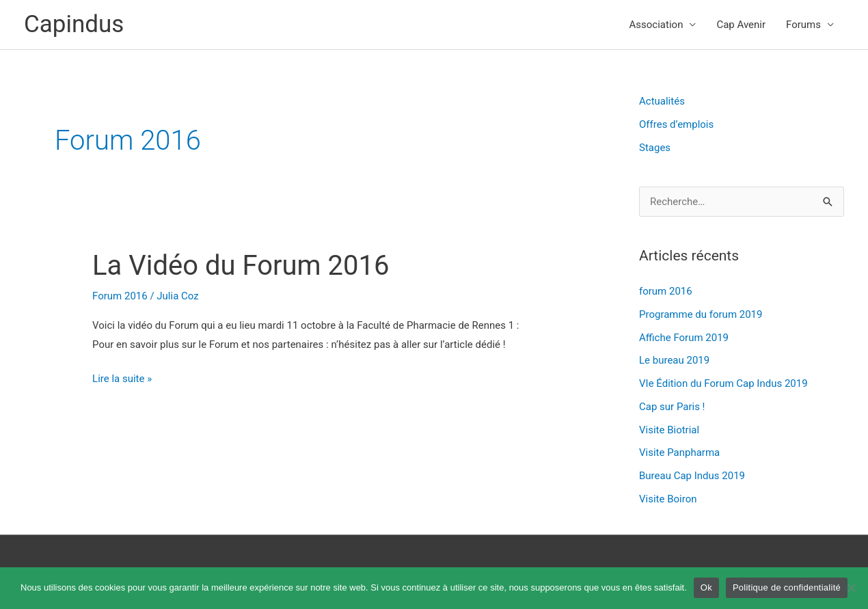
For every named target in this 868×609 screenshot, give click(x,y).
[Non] (851, 588)
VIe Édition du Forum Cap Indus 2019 (723, 383)
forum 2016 (666, 291)
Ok (706, 587)
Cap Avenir (741, 25)
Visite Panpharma (679, 452)
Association (656, 25)
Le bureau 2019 (674, 360)
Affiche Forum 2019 (684, 338)
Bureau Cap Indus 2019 (692, 476)
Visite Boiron (668, 499)
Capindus (74, 24)
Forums (803, 25)
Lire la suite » (122, 377)
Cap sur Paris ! (672, 407)
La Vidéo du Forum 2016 (241, 266)
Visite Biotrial (669, 430)
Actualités (662, 101)
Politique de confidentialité (787, 587)
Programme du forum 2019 (701, 314)
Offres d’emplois (676, 124)
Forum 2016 (120, 296)
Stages (655, 148)
